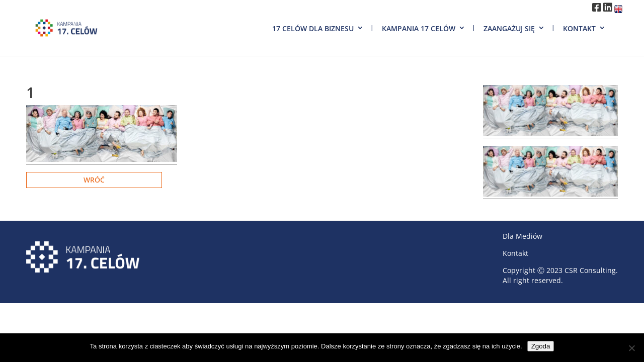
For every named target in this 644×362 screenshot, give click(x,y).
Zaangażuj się (509, 28)
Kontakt (579, 28)
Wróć (94, 180)
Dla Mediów (522, 236)
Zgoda (541, 346)
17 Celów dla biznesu (313, 28)
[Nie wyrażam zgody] (631, 348)
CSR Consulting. (591, 270)
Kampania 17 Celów (419, 28)
